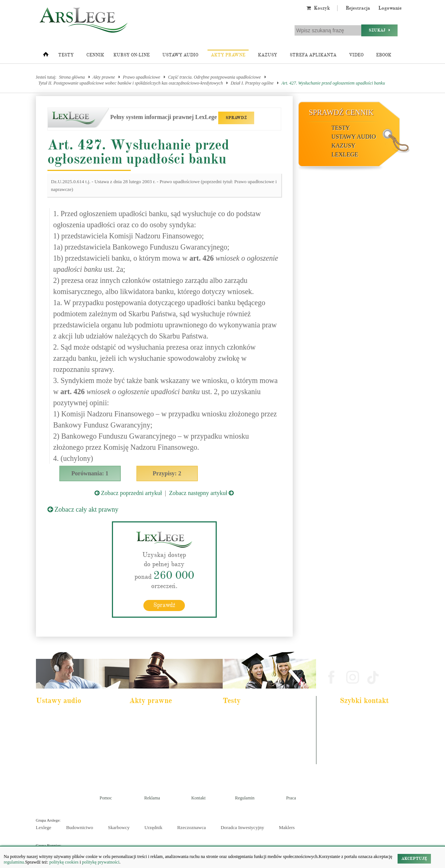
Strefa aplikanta (313, 55)
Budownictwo (79, 827)
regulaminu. (14, 862)
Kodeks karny (146, 716)
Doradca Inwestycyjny (242, 827)
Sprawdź (164, 605)
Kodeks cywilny (55, 736)
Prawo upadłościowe (141, 77)
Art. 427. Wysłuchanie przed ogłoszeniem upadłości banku (333, 83)
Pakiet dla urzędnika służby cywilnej (72, 726)
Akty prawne (228, 55)
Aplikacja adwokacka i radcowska (256, 716)
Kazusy (268, 55)
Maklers (287, 827)
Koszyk (318, 8)
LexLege (345, 154)
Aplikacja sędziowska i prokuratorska (259, 746)
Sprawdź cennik (341, 112)
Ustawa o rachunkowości (62, 756)
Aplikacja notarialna (245, 736)
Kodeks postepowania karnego (67, 766)
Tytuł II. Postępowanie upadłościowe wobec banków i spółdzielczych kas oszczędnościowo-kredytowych (131, 83)
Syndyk (235, 756)
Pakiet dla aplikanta (58, 716)
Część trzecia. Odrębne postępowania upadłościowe (214, 77)
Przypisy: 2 (167, 473)
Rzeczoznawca (191, 827)
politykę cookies (64, 862)
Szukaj (379, 30)
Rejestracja (358, 8)
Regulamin (245, 798)
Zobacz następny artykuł (201, 493)
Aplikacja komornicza (246, 726)
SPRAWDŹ (236, 118)
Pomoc (106, 798)
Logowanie (390, 8)
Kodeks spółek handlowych (157, 746)
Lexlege (44, 827)
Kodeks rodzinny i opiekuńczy (160, 736)
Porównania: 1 (90, 473)
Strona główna (72, 77)
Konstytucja (145, 766)
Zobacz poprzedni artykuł (128, 493)
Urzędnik (153, 827)
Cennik (95, 55)
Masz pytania (354, 760)
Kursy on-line (132, 55)
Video (356, 55)
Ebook (384, 55)
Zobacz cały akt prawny (83, 509)
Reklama (152, 798)
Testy (66, 55)
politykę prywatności (101, 862)
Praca (291, 798)
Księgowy (237, 766)
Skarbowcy (119, 827)
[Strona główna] (46, 56)
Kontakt (198, 798)
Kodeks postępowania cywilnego (68, 746)
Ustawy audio (180, 55)
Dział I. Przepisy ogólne (252, 83)
